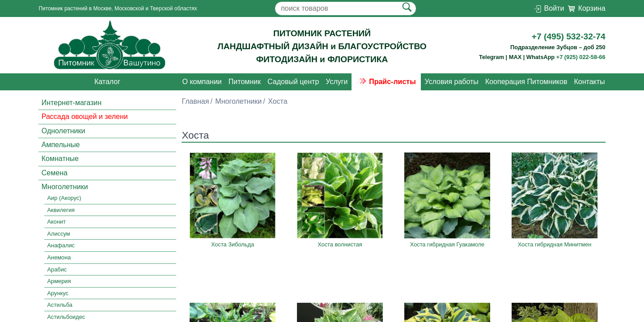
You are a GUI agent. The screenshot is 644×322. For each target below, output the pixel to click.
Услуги (337, 82)
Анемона (59, 257)
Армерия (59, 281)
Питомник (245, 82)
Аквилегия (61, 210)
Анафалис (61, 246)
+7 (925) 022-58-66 (581, 57)
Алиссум (59, 234)
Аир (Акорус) (64, 198)
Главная (195, 101)
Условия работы (451, 82)
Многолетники (65, 187)
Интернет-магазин (72, 103)
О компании (202, 82)
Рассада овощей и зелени (85, 117)
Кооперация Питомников (526, 82)
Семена (55, 173)
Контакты (589, 82)
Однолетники (64, 131)
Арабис (57, 269)
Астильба (60, 305)
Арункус (58, 293)
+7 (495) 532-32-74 (569, 36)
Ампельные (61, 145)
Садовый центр (293, 82)
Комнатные (60, 159)
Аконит (57, 222)
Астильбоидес (66, 317)
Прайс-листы (386, 82)
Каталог (107, 82)
